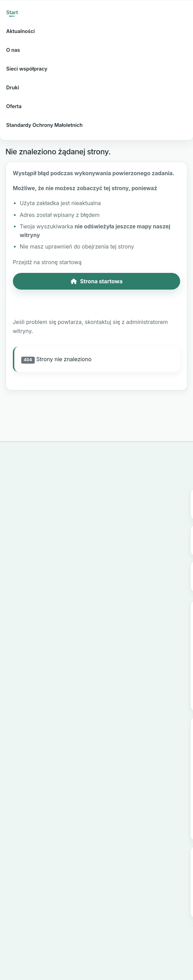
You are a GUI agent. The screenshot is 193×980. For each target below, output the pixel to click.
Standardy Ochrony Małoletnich (45, 125)
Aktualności (21, 31)
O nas (13, 50)
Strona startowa (97, 281)
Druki (13, 87)
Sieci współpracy (27, 69)
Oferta (14, 106)
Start (12, 12)
